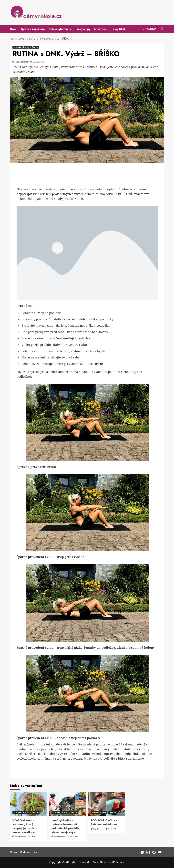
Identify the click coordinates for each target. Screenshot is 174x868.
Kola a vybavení (61, 29)
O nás (13, 852)
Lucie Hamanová (24, 62)
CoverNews (100, 862)
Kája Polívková (99, 829)
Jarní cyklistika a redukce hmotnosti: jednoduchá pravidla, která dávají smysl (66, 826)
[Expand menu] (70, 29)
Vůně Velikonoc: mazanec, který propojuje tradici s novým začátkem (25, 826)
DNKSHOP (149, 29)
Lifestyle (102, 29)
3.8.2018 (40, 62)
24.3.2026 (74, 837)
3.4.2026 (34, 837)
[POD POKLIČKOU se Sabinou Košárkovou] (107, 804)
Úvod (13, 29)
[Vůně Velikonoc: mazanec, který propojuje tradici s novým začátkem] (28, 804)
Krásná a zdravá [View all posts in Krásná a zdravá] (20, 47)
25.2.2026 (113, 829)
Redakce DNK (29, 852)
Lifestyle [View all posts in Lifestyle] (34, 47)
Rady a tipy (83, 29)
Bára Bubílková (21, 837)
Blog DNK (119, 29)
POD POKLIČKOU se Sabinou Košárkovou (105, 822)
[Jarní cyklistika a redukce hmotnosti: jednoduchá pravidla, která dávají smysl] (67, 804)
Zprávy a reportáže (33, 29)
